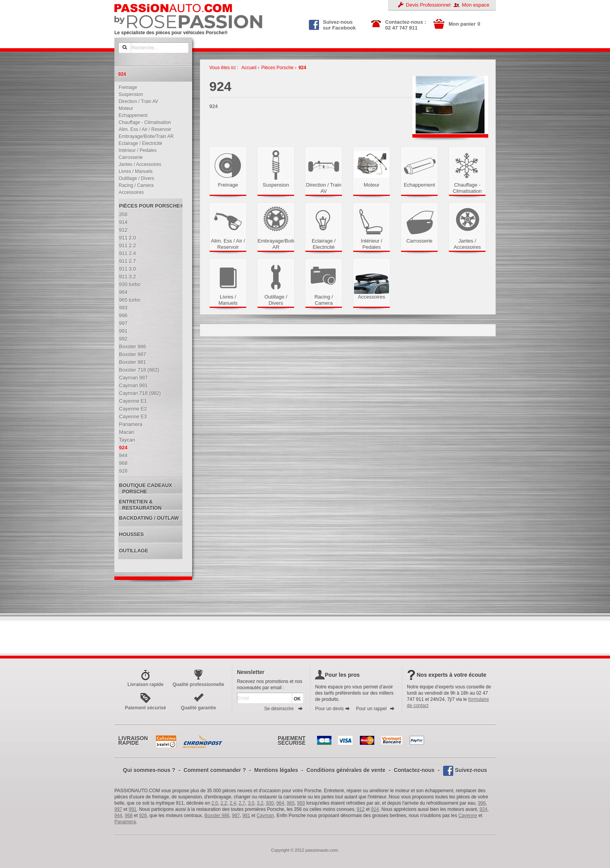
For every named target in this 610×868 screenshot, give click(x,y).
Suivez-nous (471, 770)
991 (133, 809)
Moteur (124, 108)
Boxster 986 (217, 816)
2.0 (215, 803)
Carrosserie (129, 157)
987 (236, 816)
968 (129, 816)
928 (143, 816)
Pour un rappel (375, 709)
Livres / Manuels (134, 171)
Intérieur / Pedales (136, 150)
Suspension (129, 94)
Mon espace (476, 5)
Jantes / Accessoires (138, 164)
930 (270, 803)
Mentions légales (276, 770)
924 (302, 68)
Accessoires (130, 192)
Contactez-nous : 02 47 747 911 (406, 25)
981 (246, 816)
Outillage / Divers (135, 178)
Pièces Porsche (277, 68)
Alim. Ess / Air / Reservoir (143, 129)
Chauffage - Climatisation (143, 122)
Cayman (266, 816)
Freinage (126, 87)
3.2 (260, 803)
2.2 (224, 803)
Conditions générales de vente (346, 770)
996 (482, 803)
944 (118, 816)
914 (375, 809)
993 (301, 803)
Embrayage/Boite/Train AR (145, 136)
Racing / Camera (134, 185)
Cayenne (468, 816)
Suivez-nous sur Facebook (332, 24)
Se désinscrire (284, 709)
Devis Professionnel (428, 5)
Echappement (131, 115)
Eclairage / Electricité (139, 143)
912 (361, 809)
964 (280, 803)
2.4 (233, 803)
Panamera (125, 822)
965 (291, 803)
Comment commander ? (215, 770)
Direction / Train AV (137, 101)
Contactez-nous (414, 770)
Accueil (249, 68)
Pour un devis (333, 709)
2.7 (242, 803)
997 (118, 809)
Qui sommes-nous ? (149, 770)
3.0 (251, 803)
